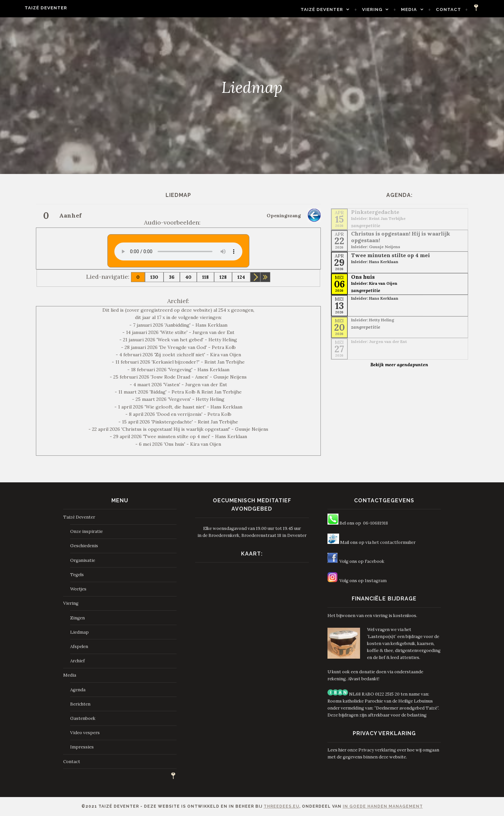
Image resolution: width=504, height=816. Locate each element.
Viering (388, 9)
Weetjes (78, 589)
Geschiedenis (84, 546)
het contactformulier (394, 542)
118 (205, 277)
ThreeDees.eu (281, 806)
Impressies (82, 747)
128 (223, 277)
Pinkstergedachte (375, 212)
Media (425, 9)
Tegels (77, 575)
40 (188, 277)
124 (241, 277)
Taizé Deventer (30, 8)
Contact (464, 9)
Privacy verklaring (377, 750)
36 (172, 277)
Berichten (80, 704)
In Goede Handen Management (383, 806)
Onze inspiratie (86, 531)
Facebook (375, 561)
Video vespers (85, 733)
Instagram (376, 581)
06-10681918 (376, 523)
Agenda (78, 690)
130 (154, 277)
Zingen (77, 618)
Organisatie (83, 560)
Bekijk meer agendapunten (399, 365)
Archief (77, 661)
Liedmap (79, 632)
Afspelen (79, 647)
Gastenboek (83, 718)
